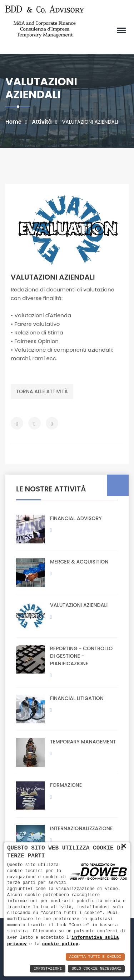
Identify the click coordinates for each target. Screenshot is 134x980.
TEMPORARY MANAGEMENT (83, 742)
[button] (120, 30)
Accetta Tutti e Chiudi (95, 957)
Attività (42, 122)
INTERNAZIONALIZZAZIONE (81, 828)
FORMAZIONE (66, 785)
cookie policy (60, 944)
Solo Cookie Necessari (96, 969)
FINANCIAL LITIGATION (77, 698)
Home (13, 122)
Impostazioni (48, 969)
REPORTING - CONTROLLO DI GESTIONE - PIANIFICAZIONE (81, 656)
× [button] (124, 846)
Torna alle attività (42, 391)
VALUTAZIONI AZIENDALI (79, 605)
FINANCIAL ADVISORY (76, 518)
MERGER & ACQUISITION (79, 562)
